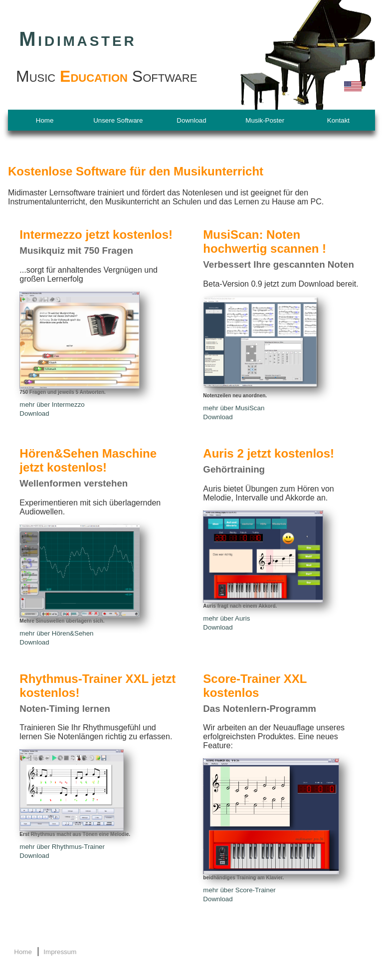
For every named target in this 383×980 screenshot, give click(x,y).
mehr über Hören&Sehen (56, 633)
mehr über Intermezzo (52, 405)
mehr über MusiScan (234, 408)
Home (45, 120)
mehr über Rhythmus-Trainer (62, 847)
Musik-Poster (265, 120)
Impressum (60, 952)
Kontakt (338, 120)
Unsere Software (118, 120)
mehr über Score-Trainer (239, 890)
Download (191, 120)
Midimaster (78, 39)
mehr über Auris (226, 618)
